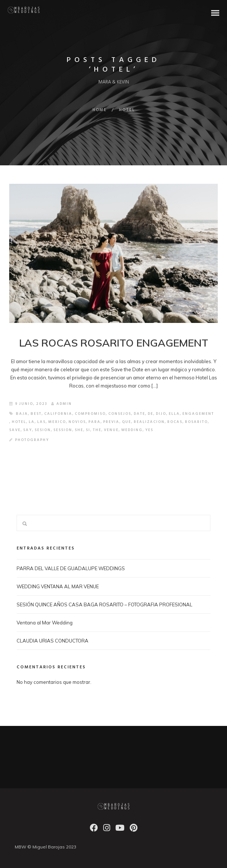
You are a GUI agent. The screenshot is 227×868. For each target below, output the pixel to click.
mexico (57, 422)
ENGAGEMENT (198, 414)
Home (100, 110)
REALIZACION (149, 422)
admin (62, 404)
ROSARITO (196, 422)
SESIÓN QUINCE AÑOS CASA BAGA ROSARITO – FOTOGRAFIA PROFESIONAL (104, 604)
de (151, 414)
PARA (95, 422)
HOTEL (19, 422)
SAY (28, 430)
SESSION (63, 430)
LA (32, 422)
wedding (132, 430)
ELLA (174, 414)
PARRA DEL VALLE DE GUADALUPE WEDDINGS (71, 568)
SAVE (15, 430)
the (97, 430)
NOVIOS (77, 422)
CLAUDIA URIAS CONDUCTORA (53, 641)
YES (149, 430)
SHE (79, 430)
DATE (139, 414)
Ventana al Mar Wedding (45, 623)
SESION (43, 430)
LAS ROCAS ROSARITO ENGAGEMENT (114, 343)
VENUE (111, 430)
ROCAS (175, 422)
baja (22, 414)
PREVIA (111, 422)
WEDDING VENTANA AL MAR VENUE (58, 586)
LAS (41, 422)
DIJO (161, 414)
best (36, 414)
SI (88, 430)
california (58, 414)
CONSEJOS (120, 414)
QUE (127, 422)
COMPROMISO (90, 414)
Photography (32, 440)
